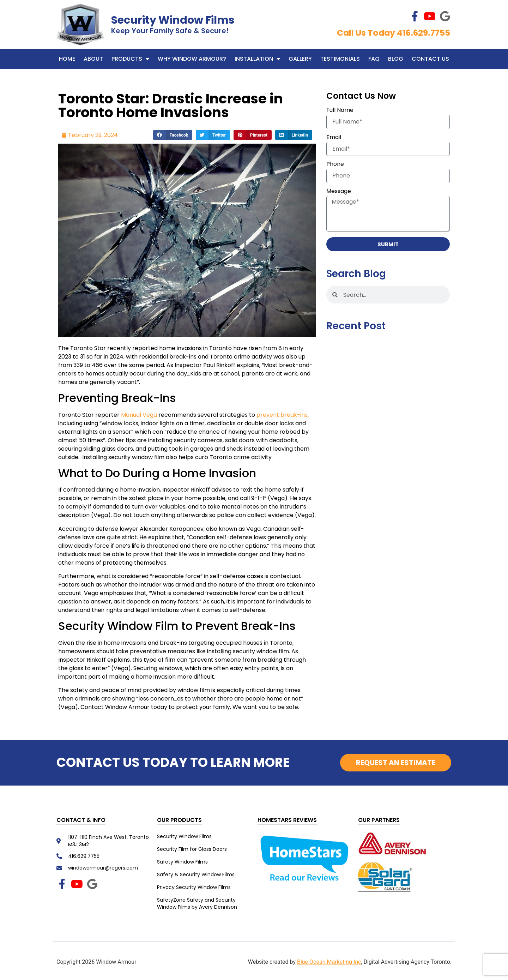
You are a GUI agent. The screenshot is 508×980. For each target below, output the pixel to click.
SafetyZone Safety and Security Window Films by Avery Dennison (197, 903)
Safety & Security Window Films (196, 874)
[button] (173, 135)
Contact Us (430, 59)
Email (334, 138)
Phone (335, 165)
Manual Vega (139, 415)
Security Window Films (173, 20)
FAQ (374, 59)
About (93, 59)
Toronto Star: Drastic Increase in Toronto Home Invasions (171, 106)
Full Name (340, 111)
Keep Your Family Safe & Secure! (170, 31)
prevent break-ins (282, 415)
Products (130, 59)
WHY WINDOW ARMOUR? (192, 59)
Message (339, 192)
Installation (257, 59)
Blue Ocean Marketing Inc (329, 962)
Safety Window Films (182, 862)
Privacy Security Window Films (194, 887)
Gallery (300, 59)
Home (67, 59)
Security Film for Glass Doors (192, 849)
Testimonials (340, 59)
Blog (396, 59)
